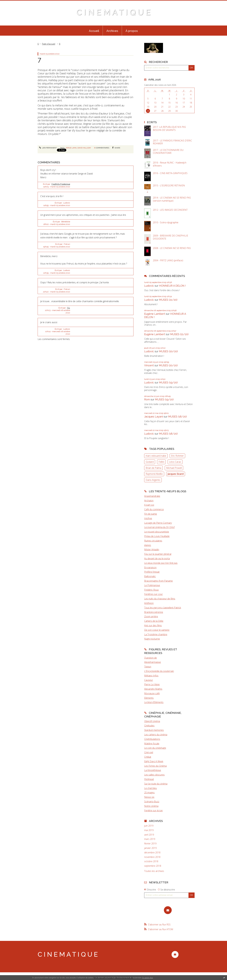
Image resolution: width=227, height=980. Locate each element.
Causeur (149, 680)
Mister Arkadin (152, 549)
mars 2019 (150, 839)
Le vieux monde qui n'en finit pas (161, 563)
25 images (149, 792)
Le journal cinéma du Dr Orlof (159, 527)
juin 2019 (149, 826)
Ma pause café (152, 693)
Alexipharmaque (153, 662)
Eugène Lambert (155, 314)
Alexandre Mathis (153, 689)
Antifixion (149, 603)
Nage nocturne (152, 639)
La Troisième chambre (156, 634)
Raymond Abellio (154, 474)
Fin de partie (151, 514)
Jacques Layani (154, 417)
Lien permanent (48, 148)
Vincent (149, 365)
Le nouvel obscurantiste (157, 532)
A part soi (149, 505)
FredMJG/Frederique (61, 184)
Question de (150, 658)
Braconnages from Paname (158, 581)
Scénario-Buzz (152, 801)
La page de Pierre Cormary (158, 523)
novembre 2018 (152, 857)
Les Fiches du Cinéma (155, 766)
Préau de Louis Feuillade (157, 536)
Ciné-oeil (149, 752)
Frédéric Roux (151, 590)
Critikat (148, 757)
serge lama (71, 148)
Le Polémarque (152, 585)
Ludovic (149, 286)
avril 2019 (149, 835)
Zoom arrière (151, 616)
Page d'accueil (49, 44)
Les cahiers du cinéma (156, 735)
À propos (132, 31)
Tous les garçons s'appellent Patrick (163, 608)
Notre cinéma (151, 806)
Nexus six (149, 797)
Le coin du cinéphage (155, 748)
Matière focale (152, 744)
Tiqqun (148, 667)
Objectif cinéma (152, 721)
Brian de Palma (153, 468)
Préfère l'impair (152, 572)
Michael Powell (174, 468)
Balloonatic (150, 576)
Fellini (161, 462)
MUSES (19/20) (168, 382)
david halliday (84, 148)
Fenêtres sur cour (153, 594)
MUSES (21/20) (168, 300)
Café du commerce (154, 509)
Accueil (94, 31)
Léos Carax (175, 462)
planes (148, 545)
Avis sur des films (153, 625)
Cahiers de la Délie (154, 621)
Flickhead (149, 779)
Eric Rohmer (177, 456)
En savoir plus (148, 978)
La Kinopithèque (153, 770)
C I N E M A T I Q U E (113, 12)
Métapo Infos (151, 676)
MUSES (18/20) (177, 417)
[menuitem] (94, 31)
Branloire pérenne (154, 612)
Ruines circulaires (153, 541)
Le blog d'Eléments (154, 702)
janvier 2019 (150, 848)
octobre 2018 (151, 861)
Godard (150, 462)
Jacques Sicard (176, 474)
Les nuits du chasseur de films (160, 599)
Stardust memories (154, 730)
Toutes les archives (154, 871)
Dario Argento (153, 480)
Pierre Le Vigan (152, 684)
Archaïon (149, 501)
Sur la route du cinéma (156, 784)
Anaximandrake (152, 496)
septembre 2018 (153, 866)
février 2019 (150, 844)
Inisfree (148, 518)
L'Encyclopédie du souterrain (159, 671)
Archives (112, 31)
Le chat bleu (150, 788)
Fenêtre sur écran (153, 810)
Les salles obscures (154, 775)
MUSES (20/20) (168, 351)
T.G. (69, 308)
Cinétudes (149, 726)
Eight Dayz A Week (154, 761)
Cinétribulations (152, 739)
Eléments (149, 698)
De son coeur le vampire (157, 630)
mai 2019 (149, 830)
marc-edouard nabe (156, 456)
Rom (147, 399)
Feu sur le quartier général (158, 554)
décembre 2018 (152, 853)
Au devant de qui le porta (157, 558)
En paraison (150, 567)
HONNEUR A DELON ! (172, 286)
